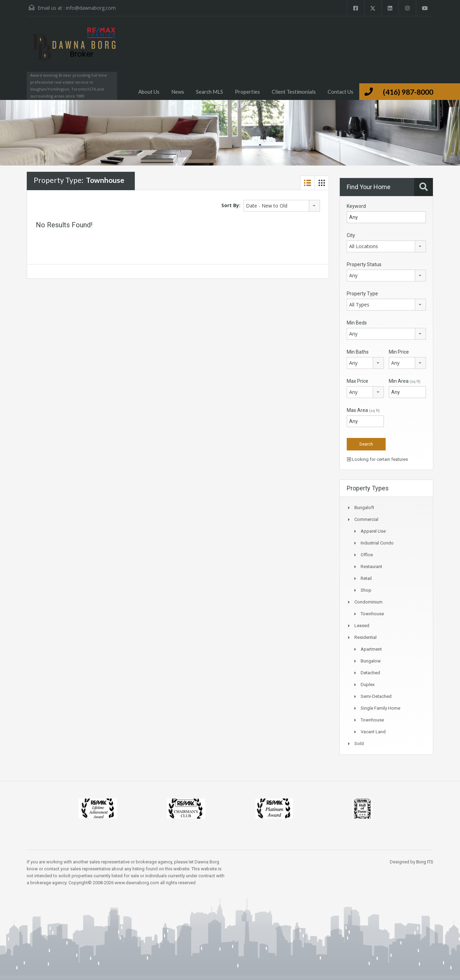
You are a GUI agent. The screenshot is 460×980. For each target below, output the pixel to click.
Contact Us (340, 92)
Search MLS (210, 92)
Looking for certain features (377, 459)
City (351, 235)
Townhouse (372, 614)
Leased (362, 626)
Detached (370, 673)
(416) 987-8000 (408, 92)
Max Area (363, 410)
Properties (247, 92)
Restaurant (371, 567)
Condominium (368, 602)
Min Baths (358, 352)
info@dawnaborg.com (91, 8)
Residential (365, 637)
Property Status (364, 264)
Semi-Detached (376, 696)
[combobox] (282, 206)
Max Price (358, 381)
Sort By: (231, 205)
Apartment (371, 649)
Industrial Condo (377, 543)
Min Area (405, 381)
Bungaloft (364, 508)
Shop (366, 590)
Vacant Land (373, 732)
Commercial (366, 519)
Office (367, 555)
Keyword (356, 206)
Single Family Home (380, 708)
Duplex (368, 685)
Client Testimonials (294, 92)
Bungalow (371, 661)
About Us (149, 92)
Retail (366, 578)
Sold (359, 744)
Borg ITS (425, 862)
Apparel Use (373, 531)
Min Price (399, 352)
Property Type (362, 294)
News (178, 92)
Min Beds (357, 323)
